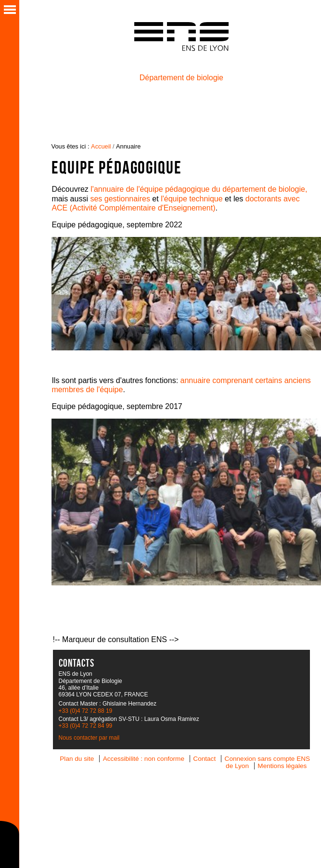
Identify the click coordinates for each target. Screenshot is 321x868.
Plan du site (77, 759)
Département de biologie (181, 78)
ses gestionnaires (120, 199)
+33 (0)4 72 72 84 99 (86, 726)
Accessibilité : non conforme (144, 759)
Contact (204, 759)
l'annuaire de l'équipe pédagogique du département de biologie (198, 189)
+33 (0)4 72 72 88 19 (86, 711)
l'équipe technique (192, 199)
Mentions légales (282, 766)
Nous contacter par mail (89, 738)
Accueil (101, 146)
